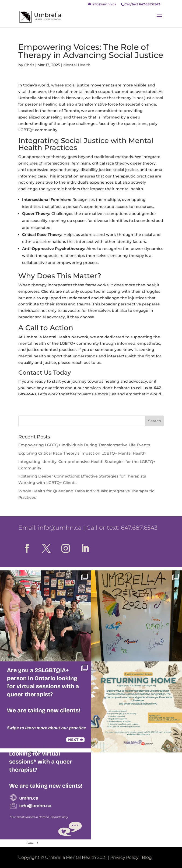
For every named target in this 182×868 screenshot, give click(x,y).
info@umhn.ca (60, 528)
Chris (29, 65)
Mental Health (77, 65)
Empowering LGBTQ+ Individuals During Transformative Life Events (84, 445)
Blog (147, 857)
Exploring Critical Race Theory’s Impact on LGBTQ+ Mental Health (82, 453)
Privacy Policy (124, 857)
